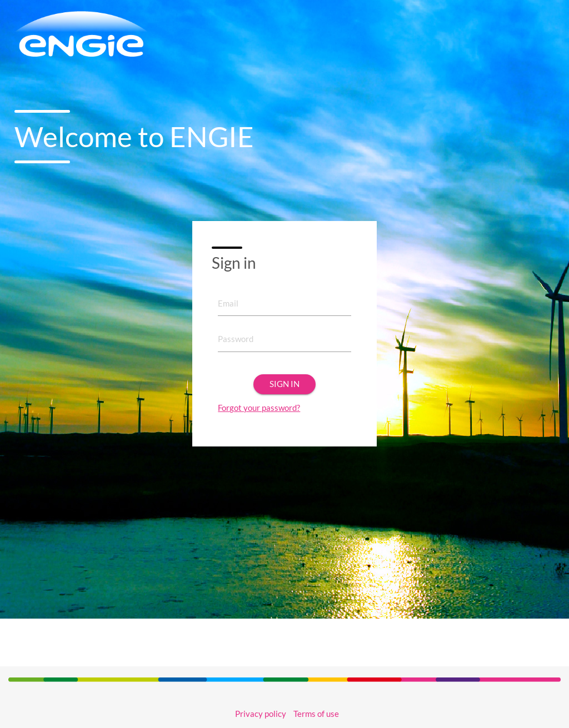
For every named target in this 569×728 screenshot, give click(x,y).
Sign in (284, 384)
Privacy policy (261, 714)
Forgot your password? (259, 408)
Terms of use (316, 714)
